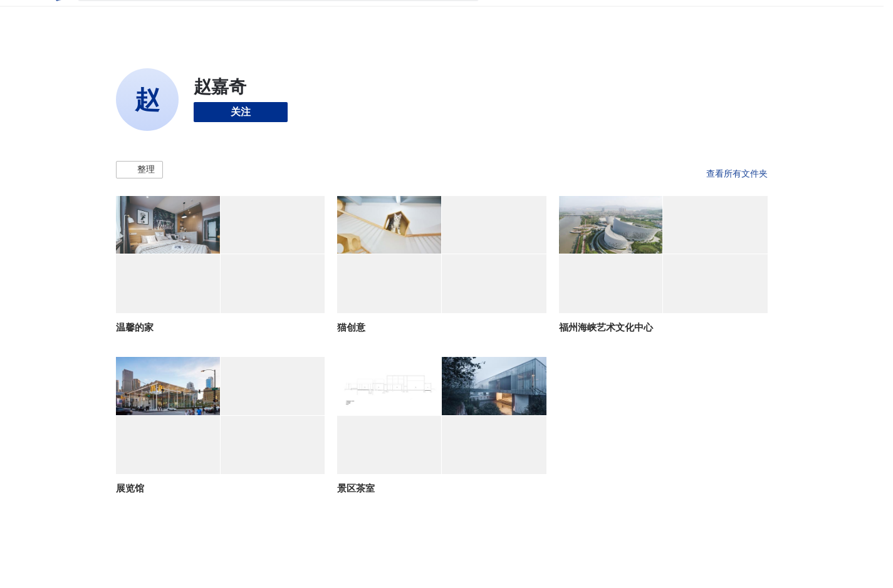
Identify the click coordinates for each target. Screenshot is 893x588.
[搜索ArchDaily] (288, 18)
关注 (241, 112)
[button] (139, 170)
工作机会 (602, 18)
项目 (501, 18)
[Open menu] (823, 18)
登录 (725, 18)
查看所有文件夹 (737, 173)
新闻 (561, 18)
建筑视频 (652, 18)
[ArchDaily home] (58, 18)
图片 (531, 18)
